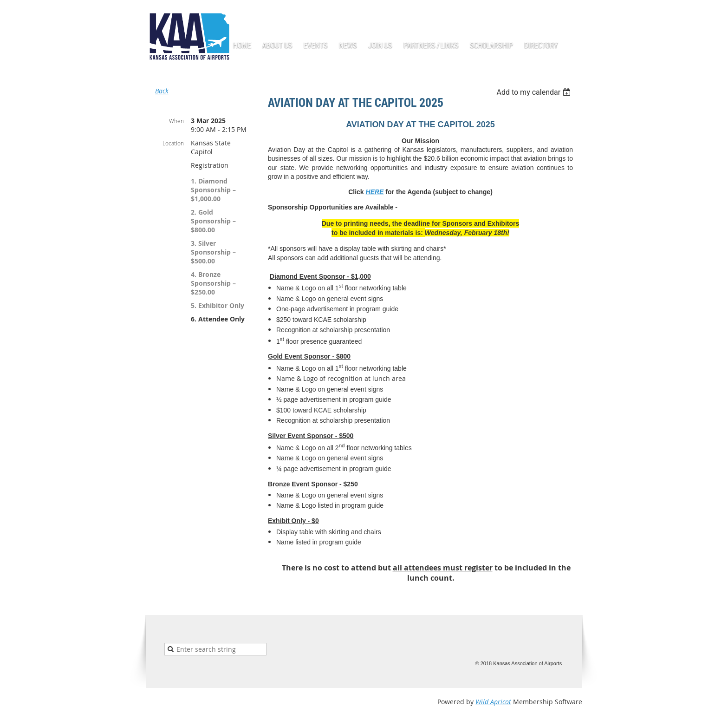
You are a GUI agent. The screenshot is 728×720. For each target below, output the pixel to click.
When (176, 121)
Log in (573, 14)
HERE (375, 192)
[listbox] (535, 92)
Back (162, 91)
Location (173, 143)
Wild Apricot (493, 702)
